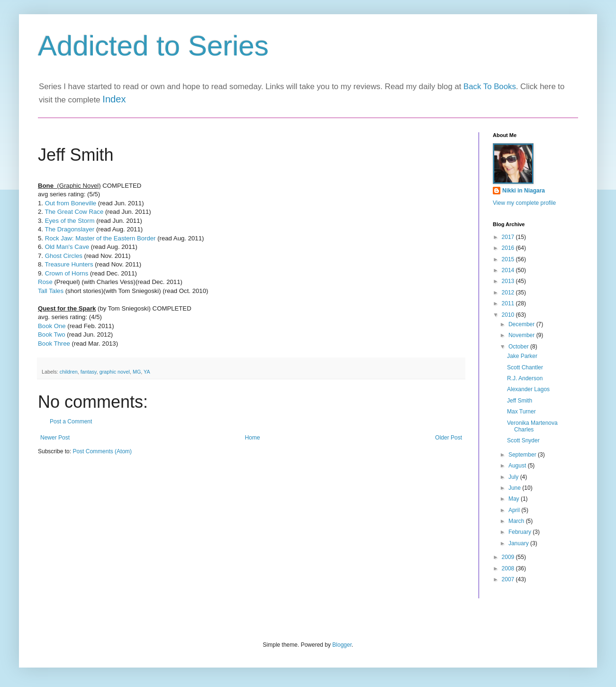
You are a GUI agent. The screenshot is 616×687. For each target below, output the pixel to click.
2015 (509, 259)
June (515, 488)
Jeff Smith (520, 401)
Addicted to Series (153, 46)
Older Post (448, 438)
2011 (509, 303)
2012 (509, 293)
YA (147, 372)
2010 (509, 315)
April (515, 510)
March (517, 521)
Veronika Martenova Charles (532, 426)
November (522, 335)
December (522, 324)
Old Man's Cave (67, 247)
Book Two (52, 334)
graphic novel (115, 372)
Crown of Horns (67, 273)
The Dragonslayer (69, 229)
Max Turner (521, 412)
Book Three (54, 343)
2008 (509, 568)
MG (137, 372)
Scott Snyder (523, 440)
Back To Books (490, 87)
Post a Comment (71, 421)
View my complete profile (524, 203)
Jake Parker (522, 356)
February (521, 532)
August (518, 466)
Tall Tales (52, 291)
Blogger (342, 645)
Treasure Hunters (69, 264)
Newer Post (55, 438)
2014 (509, 270)
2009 (509, 557)
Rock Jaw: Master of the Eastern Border (99, 238)
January (519, 543)
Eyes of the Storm (70, 221)
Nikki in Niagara (524, 191)
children (69, 372)
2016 (509, 248)
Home (253, 438)
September (523, 455)
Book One (52, 326)
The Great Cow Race (74, 212)
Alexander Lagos (528, 389)
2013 (509, 281)
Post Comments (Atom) (102, 451)
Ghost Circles (64, 256)
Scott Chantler (525, 367)
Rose (45, 282)
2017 (509, 237)
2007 (509, 579)
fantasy (89, 372)
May (515, 499)
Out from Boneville (71, 203)
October (519, 347)
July (514, 477)
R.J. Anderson (525, 378)
